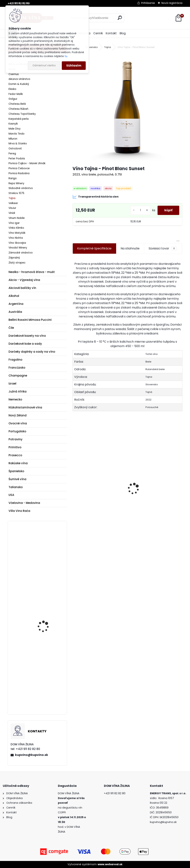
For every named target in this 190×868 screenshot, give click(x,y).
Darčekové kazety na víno (27, 336)
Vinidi (12, 213)
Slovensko (92, 47)
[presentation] (75, 482)
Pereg (12, 154)
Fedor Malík (16, 94)
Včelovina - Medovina (24, 503)
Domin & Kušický (19, 84)
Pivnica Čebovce (19, 168)
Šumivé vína (17, 479)
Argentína (16, 304)
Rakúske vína (18, 463)
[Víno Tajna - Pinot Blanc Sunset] (127, 108)
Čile (11, 328)
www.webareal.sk (110, 864)
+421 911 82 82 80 (19, 3)
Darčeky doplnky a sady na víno (32, 352)
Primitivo (15, 447)
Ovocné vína (18, 423)
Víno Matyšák (17, 233)
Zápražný (14, 258)
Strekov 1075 (16, 193)
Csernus (14, 74)
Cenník (98, 33)
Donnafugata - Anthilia (149, 507)
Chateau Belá (17, 104)
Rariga (13, 178)
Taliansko (16, 487)
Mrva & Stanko (18, 144)
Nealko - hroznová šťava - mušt (32, 272)
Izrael (12, 384)
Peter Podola (17, 159)
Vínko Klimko (16, 228)
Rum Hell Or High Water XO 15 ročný (96, 505)
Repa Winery (16, 183)
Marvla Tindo (17, 134)
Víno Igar (14, 223)
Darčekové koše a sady (25, 344)
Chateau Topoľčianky (22, 114)
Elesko (12, 89)
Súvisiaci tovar (163, 249)
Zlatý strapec (17, 263)
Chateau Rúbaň (18, 109)
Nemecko (15, 399)
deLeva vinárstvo (19, 79)
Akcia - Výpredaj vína (24, 280)
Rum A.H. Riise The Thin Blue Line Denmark (47, 555)
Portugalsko (17, 431)
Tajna (12, 198)
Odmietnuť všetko (44, 66)
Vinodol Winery (18, 248)
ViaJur (12, 208)
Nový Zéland (18, 415)
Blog (123, 33)
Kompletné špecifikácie (94, 248)
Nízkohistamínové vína (25, 407)
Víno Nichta (16, 238)
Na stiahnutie (130, 248)
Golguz (13, 99)
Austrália (15, 312)
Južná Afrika (18, 391)
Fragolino (15, 360)
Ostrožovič (15, 149)
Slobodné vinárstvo (21, 188)
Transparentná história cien (96, 197)
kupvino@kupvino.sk (32, 755)
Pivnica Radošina (19, 173)
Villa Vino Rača (19, 511)
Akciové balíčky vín (22, 288)
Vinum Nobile (17, 218)
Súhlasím (74, 66)
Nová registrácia (172, 3)
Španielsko (16, 471)
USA (11, 495)
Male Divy (15, 129)
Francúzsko (17, 368)
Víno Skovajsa (17, 243)
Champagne (18, 376)
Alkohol (14, 296)
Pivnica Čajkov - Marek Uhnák (27, 163)
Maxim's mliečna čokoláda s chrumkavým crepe (45, 604)
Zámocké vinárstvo (21, 253)
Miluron (13, 139)
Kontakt (111, 33)
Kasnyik (13, 124)
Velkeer (13, 203)
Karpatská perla (19, 119)
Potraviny (15, 439)
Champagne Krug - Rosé (45, 674)
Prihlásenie (148, 3)
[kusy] (139, 210)
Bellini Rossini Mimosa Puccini (30, 320)
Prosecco (15, 455)
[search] (120, 18)
